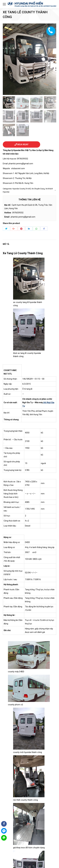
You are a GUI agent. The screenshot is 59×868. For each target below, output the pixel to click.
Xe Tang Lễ (10, 253)
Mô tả (6, 244)
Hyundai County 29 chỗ (22, 189)
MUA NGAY (21, 144)
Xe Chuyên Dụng (38, 189)
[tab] (29, 243)
